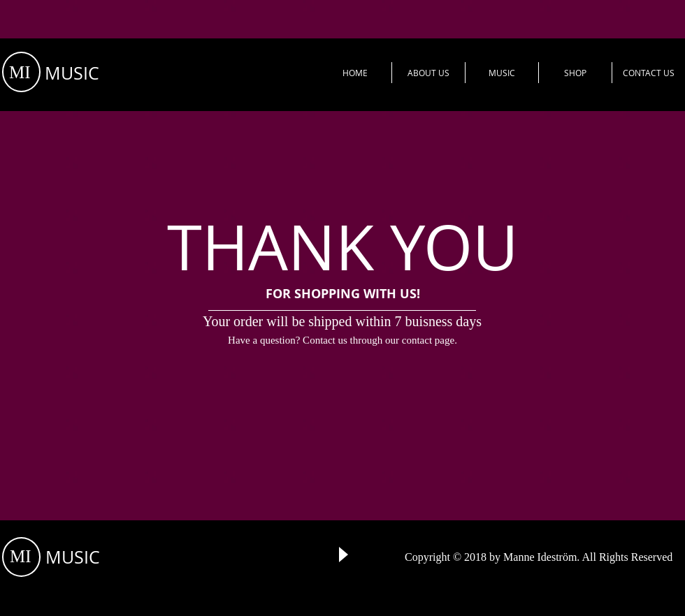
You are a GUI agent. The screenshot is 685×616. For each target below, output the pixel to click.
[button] (428, 73)
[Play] (342, 555)
